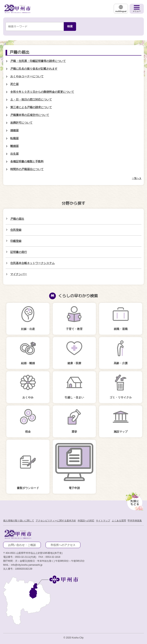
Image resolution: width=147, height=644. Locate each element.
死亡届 (14, 84)
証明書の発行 (19, 252)
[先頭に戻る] (134, 500)
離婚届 (14, 146)
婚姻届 (14, 130)
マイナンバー (19, 274)
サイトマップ (103, 521)
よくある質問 (119, 521)
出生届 (14, 154)
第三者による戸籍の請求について (31, 107)
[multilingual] (121, 9)
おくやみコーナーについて (27, 76)
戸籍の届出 (17, 219)
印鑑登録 (16, 241)
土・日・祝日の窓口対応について (31, 99)
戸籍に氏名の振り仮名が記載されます (34, 69)
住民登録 (16, 230)
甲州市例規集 (135, 521)
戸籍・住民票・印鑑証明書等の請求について (38, 61)
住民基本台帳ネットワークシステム (32, 263)
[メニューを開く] (137, 9)
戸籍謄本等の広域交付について (30, 115)
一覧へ (136, 178)
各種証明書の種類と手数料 (27, 161)
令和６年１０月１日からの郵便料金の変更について (42, 92)
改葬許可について (21, 123)
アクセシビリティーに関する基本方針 (56, 521)
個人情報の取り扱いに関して (19, 521)
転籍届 (14, 138)
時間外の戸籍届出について (27, 169)
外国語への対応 (86, 521)
